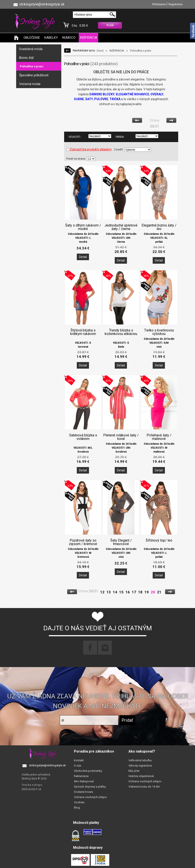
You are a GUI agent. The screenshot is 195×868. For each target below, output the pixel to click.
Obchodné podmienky (88, 771)
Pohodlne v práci (32, 66)
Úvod (100, 51)
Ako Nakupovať (84, 781)
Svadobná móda (31, 49)
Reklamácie (81, 776)
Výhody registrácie (140, 766)
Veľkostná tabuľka (140, 760)
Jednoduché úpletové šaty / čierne (121, 227)
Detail (83, 257)
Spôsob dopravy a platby (90, 787)
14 (115, 592)
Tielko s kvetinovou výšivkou (159, 332)
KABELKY (51, 38)
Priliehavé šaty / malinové (159, 437)
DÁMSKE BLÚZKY (102, 94)
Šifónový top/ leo (159, 540)
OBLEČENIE (32, 38)
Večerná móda (30, 84)
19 (147, 592)
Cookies (79, 802)
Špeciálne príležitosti (34, 75)
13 (109, 592)
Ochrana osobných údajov (90, 797)
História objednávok (141, 776)
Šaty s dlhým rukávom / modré (83, 227)
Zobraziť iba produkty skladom (89, 149)
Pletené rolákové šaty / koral (121, 437)
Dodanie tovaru (84, 792)
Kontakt (79, 760)
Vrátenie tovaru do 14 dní (144, 787)
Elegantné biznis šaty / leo (159, 227)
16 (128, 592)
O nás (78, 766)
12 (102, 592)
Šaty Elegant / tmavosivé (121, 542)
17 (134, 592)
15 (121, 592)
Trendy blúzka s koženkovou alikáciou (121, 332)
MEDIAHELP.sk (31, 789)
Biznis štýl (26, 58)
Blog (77, 808)
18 (140, 592)
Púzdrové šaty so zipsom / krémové (83, 542)
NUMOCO (69, 38)
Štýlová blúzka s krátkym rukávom (83, 332)
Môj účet (134, 771)
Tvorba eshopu (32, 785)
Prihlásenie (159, 4)
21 (159, 592)
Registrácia (175, 4)
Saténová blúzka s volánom (83, 437)
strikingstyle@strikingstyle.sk (47, 765)
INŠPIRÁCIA (88, 38)
